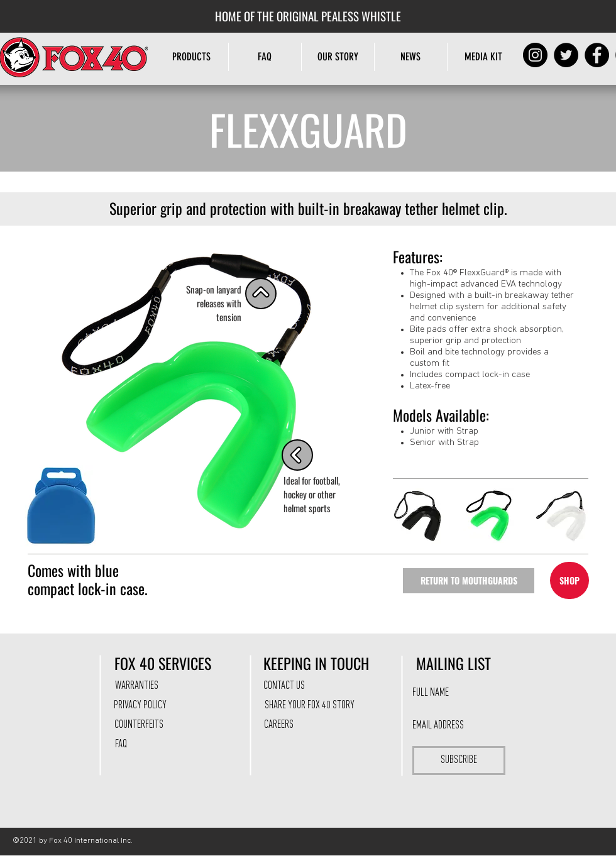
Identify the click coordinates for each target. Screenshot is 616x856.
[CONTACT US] (284, 686)
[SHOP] (569, 580)
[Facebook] (597, 55)
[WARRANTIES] (136, 686)
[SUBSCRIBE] (459, 760)
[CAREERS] (278, 725)
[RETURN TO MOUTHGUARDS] (469, 581)
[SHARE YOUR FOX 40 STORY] (309, 706)
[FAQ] (121, 745)
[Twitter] (566, 55)
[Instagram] (535, 55)
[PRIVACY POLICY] (140, 706)
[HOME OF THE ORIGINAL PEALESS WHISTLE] (308, 16)
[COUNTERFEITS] (139, 725)
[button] (338, 57)
